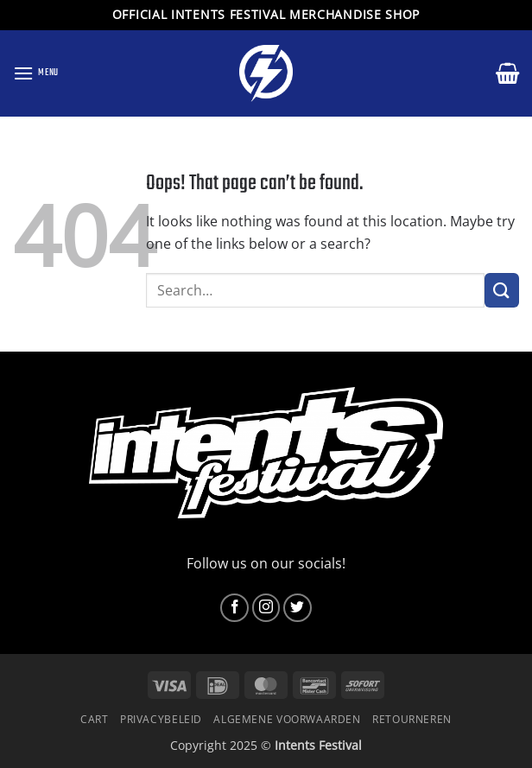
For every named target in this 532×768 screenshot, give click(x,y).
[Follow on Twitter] (298, 608)
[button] (36, 73)
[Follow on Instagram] (266, 608)
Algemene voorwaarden (287, 719)
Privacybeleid (161, 719)
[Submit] (502, 290)
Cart (94, 719)
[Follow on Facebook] (234, 608)
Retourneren (412, 719)
